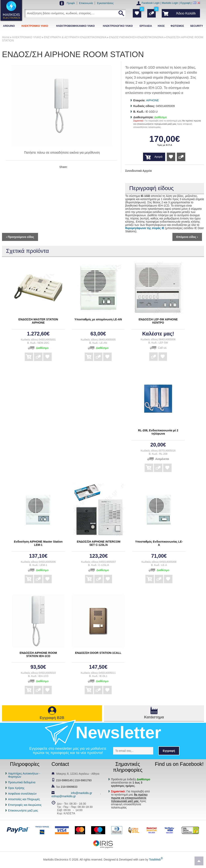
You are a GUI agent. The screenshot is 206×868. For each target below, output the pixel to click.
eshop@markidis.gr (64, 796)
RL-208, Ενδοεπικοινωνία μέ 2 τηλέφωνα (158, 432)
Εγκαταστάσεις (105, 3)
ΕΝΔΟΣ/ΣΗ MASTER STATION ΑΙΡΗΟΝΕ (38, 321)
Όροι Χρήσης (16, 788)
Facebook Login (151, 3)
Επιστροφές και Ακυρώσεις (25, 805)
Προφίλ (71, 3)
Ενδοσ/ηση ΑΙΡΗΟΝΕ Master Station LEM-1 (38, 543)
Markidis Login (170, 3)
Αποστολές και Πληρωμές (24, 799)
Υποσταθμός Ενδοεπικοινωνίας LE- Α (159, 543)
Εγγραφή (186, 3)
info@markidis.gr (81, 793)
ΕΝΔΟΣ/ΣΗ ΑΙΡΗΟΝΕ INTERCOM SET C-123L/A (99, 543)
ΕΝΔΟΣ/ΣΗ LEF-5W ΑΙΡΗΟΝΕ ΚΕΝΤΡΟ (158, 321)
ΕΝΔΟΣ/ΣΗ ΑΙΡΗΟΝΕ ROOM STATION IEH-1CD (38, 654)
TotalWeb (156, 860)
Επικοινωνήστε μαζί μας (23, 810)
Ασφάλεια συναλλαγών (22, 794)
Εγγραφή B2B (52, 718)
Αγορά (159, 157)
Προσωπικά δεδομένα (22, 782)
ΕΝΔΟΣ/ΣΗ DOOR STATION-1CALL (98, 653)
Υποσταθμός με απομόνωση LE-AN (98, 319)
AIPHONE (153, 100)
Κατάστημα (154, 717)
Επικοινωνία (86, 3)
